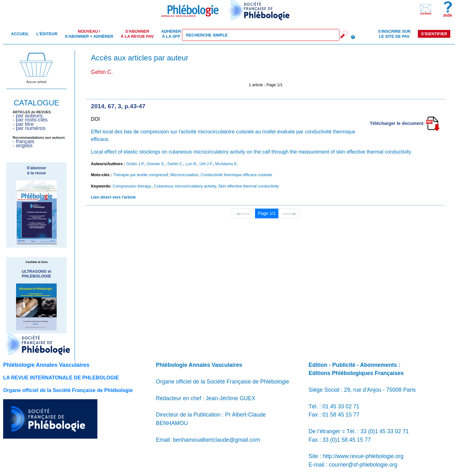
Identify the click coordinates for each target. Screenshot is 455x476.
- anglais (23, 146)
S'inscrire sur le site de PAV (394, 34)
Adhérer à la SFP (171, 34)
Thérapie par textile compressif (141, 175)
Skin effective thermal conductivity (249, 186)
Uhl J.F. (206, 164)
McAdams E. (227, 164)
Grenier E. (156, 164)
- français (23, 141)
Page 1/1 (267, 213)
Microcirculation (184, 175)
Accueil (20, 34)
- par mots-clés (30, 120)
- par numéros (29, 128)
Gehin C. (176, 164)
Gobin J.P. (135, 164)
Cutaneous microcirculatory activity (185, 186)
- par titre (23, 124)
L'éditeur (47, 34)
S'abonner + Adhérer (89, 34)
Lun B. (191, 164)
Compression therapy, (132, 186)
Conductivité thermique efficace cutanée (236, 175)
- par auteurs (28, 116)
